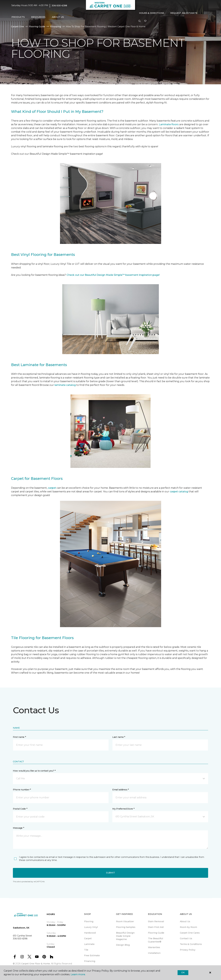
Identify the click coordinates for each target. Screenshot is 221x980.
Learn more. (78, 974)
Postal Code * (20, 809)
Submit (110, 873)
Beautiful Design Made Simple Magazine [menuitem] (125, 936)
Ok (183, 972)
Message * (18, 828)
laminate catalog (65, 385)
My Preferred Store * (123, 809)
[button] (140, 21)
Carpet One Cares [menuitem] (190, 933)
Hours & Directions (152, 13)
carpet (52, 488)
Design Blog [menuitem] (123, 945)
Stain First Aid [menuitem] (156, 927)
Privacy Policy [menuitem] (188, 950)
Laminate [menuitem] (89, 944)
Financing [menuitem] (90, 961)
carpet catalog (179, 492)
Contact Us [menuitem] (186, 938)
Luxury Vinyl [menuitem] (91, 927)
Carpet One (17, 27)
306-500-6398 (59, 6)
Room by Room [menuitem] (188, 927)
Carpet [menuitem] (88, 938)
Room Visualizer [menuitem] (125, 921)
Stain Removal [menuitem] (156, 921)
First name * (19, 737)
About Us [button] (58, 17)
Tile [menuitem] (86, 950)
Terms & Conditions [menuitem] (191, 944)
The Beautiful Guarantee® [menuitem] (155, 940)
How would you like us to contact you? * (34, 771)
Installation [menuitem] (154, 953)
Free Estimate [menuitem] (92, 955)
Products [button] (18, 17)
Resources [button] (38, 17)
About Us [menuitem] (185, 921)
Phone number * (22, 790)
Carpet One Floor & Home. (36, 964)
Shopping (55, 27)
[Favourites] (145, 21)
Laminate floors (169, 124)
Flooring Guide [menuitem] (156, 933)
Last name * (119, 737)
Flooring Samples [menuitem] (126, 927)
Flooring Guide (37, 27)
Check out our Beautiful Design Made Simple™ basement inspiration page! (113, 275)
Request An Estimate (184, 13)
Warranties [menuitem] (154, 947)
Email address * (121, 790)
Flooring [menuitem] (89, 921)
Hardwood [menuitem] (90, 933)
